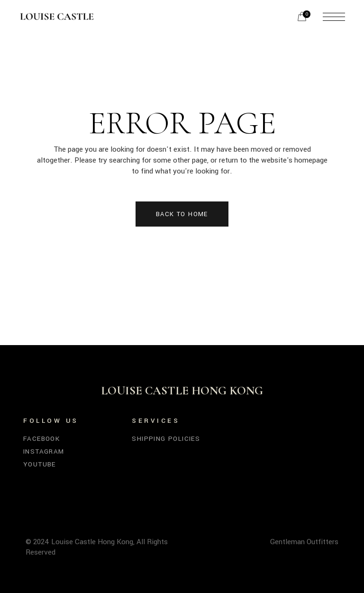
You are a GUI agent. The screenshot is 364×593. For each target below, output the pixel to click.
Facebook (41, 439)
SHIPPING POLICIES (166, 439)
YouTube (40, 464)
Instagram (44, 452)
